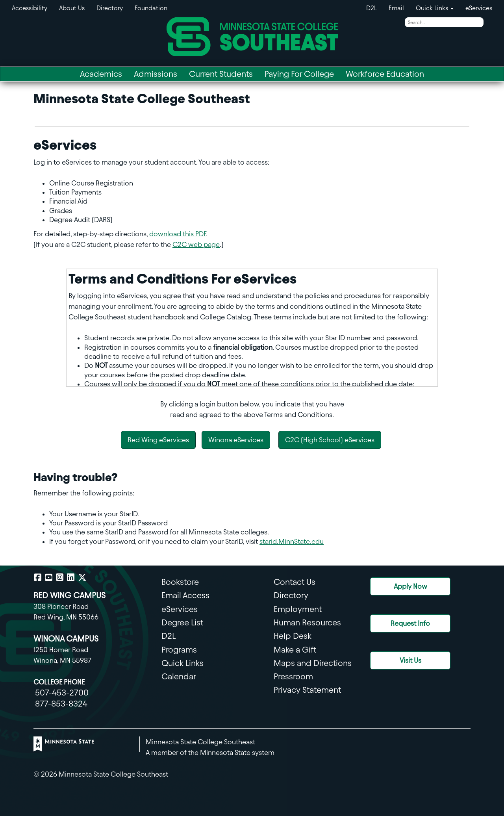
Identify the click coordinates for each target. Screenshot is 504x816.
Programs (179, 650)
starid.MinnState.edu (292, 541)
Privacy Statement (307, 690)
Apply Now (410, 586)
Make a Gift (295, 650)
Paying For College (299, 74)
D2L (372, 8)
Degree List (182, 622)
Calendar (179, 676)
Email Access (185, 595)
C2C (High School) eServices (330, 440)
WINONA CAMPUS (66, 639)
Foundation (151, 8)
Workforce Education (385, 74)
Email (396, 8)
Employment (298, 609)
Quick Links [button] (435, 8)
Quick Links (183, 663)
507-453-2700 (62, 693)
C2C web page (196, 244)
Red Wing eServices (158, 440)
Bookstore (180, 582)
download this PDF (178, 234)
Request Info (410, 623)
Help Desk (293, 636)
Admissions (156, 74)
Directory (110, 8)
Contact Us (295, 582)
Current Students (221, 74)
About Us (72, 8)
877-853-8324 (61, 704)
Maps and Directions (313, 663)
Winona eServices (236, 440)
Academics (101, 74)
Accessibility (30, 8)
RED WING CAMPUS (69, 595)
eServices (479, 8)
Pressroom (293, 676)
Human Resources (307, 622)
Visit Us (410, 660)
